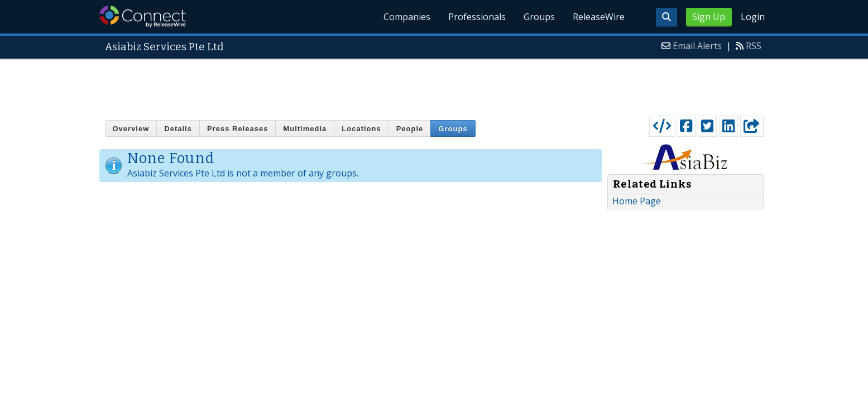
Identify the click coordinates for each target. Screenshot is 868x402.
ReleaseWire (599, 17)
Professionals (477, 17)
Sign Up (709, 17)
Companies (407, 17)
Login (753, 17)
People (410, 129)
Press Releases (238, 129)
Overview (131, 129)
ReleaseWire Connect (143, 16)
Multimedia (305, 129)
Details (178, 129)
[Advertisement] (434, 85)
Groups (539, 17)
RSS (754, 46)
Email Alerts (697, 46)
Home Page (637, 201)
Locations (361, 129)
